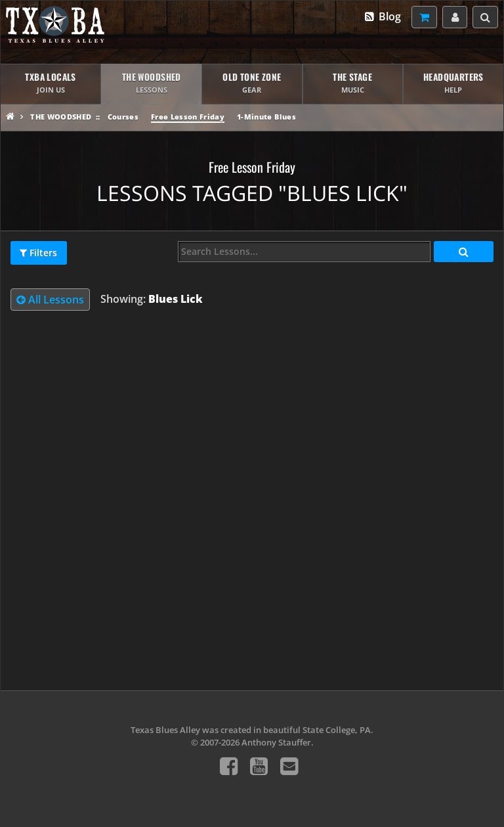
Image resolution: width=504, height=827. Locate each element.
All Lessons (50, 300)
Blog (382, 16)
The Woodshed (61, 117)
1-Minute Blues (266, 117)
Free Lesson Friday (188, 117)
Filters (38, 253)
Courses (123, 117)
